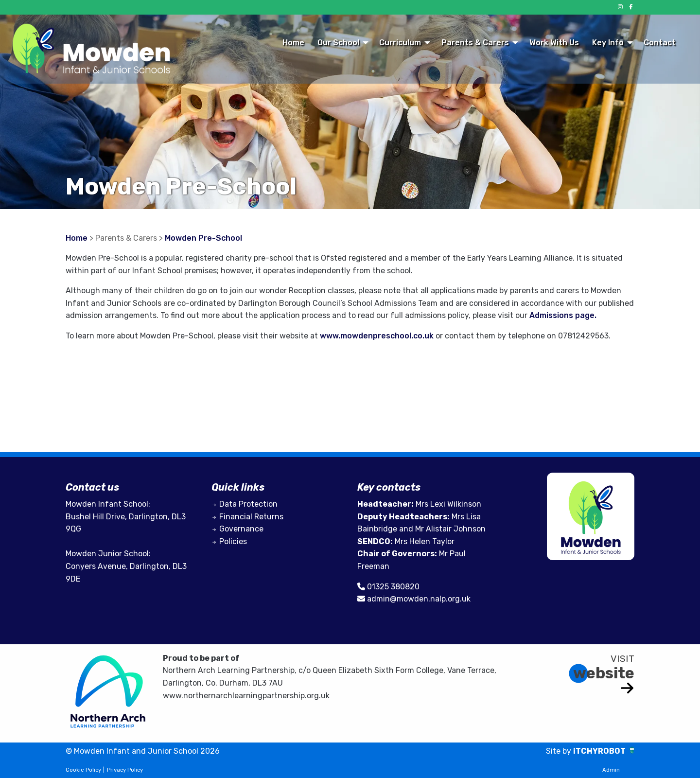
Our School (338, 43)
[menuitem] (293, 42)
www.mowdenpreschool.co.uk (377, 336)
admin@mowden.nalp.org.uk (419, 599)
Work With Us (554, 43)
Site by (560, 751)
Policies (233, 541)
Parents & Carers (475, 43)
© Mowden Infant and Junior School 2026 (143, 751)
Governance (241, 529)
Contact (660, 43)
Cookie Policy (83, 770)
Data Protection (248, 504)
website (604, 673)
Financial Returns (251, 517)
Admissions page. (563, 315)
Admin (611, 770)
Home (293, 43)
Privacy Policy (125, 770)
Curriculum (400, 43)
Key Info (608, 43)
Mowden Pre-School (203, 238)
